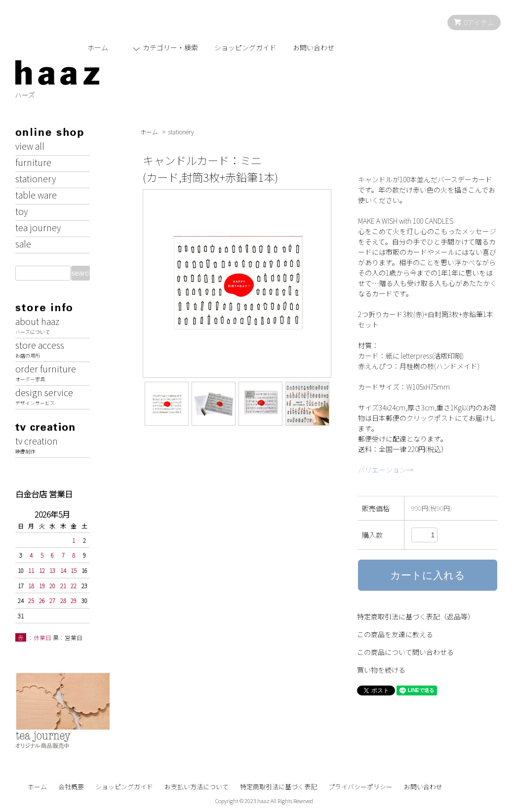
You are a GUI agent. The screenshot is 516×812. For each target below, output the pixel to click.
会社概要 (71, 787)
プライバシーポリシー (360, 787)
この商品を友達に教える (395, 634)
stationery (181, 132)
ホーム (98, 47)
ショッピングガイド (245, 47)
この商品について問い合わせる (405, 652)
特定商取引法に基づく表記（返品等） (416, 616)
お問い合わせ (314, 47)
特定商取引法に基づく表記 (278, 787)
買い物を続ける (381, 670)
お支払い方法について (197, 787)
